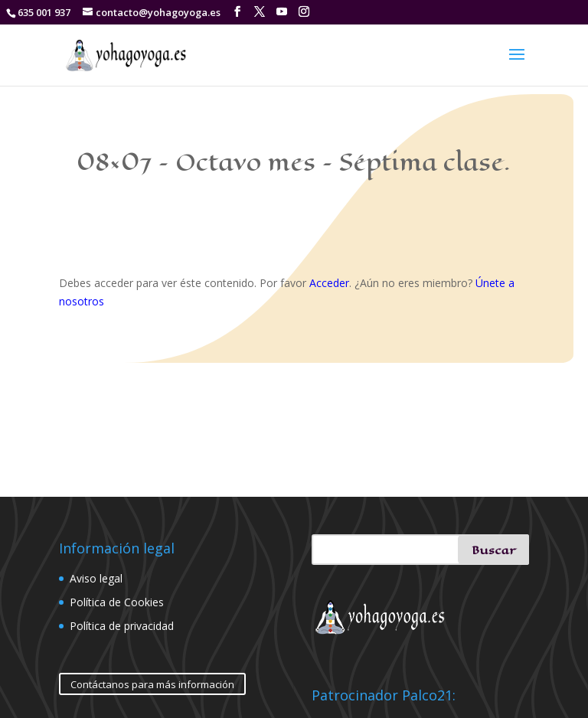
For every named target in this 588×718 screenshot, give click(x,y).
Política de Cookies (117, 602)
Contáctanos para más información (152, 684)
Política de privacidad (122, 626)
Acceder (329, 283)
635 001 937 (44, 12)
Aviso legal (96, 578)
